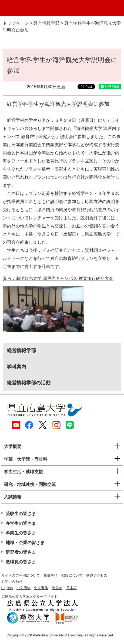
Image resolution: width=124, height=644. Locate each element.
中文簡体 (24, 588)
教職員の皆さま (21, 562)
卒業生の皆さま (21, 533)
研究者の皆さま (21, 552)
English (7, 588)
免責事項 (51, 575)
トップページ (16, 23)
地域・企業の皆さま (25, 543)
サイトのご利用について (21, 575)
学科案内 (16, 367)
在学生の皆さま (21, 523)
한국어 (57, 588)
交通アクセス (97, 575)
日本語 (71, 588)
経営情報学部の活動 (29, 383)
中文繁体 (41, 588)
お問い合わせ (12, 582)
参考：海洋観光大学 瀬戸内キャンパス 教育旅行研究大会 (58, 278)
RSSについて (72, 575)
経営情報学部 (46, 23)
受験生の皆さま (21, 514)
